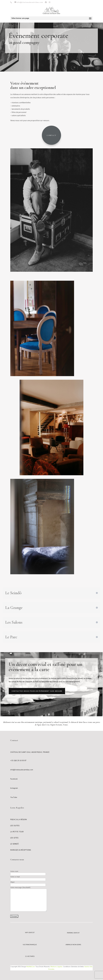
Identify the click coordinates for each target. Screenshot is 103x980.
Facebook (14, 779)
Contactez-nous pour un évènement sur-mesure (37, 691)
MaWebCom (31, 967)
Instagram (14, 788)
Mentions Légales (56, 967)
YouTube (14, 797)
